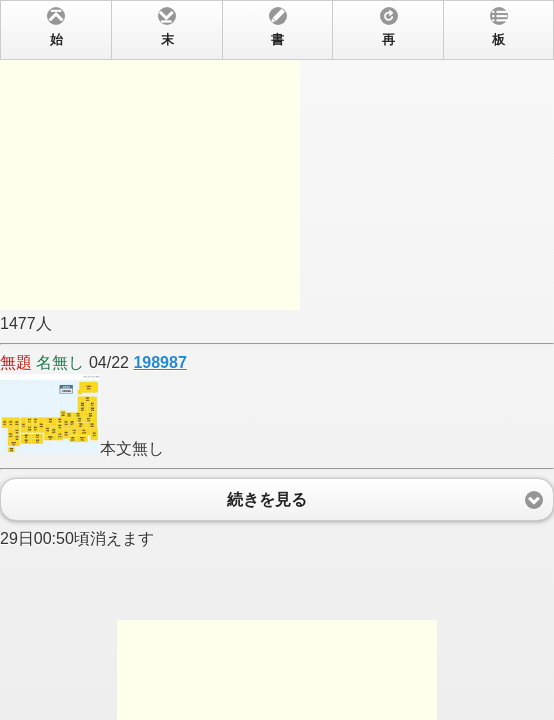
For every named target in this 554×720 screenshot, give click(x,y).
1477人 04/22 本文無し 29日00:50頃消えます (277, 360)
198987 (159, 362)
